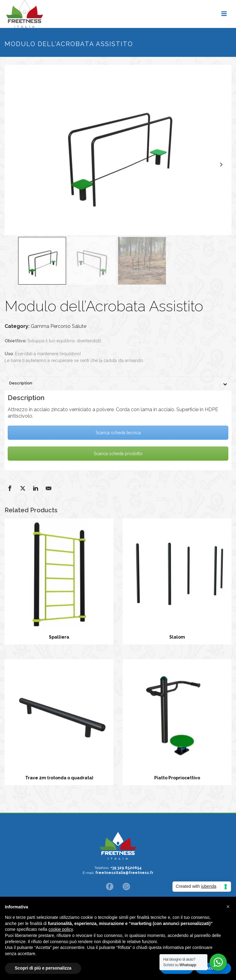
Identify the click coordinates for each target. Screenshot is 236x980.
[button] (228, 907)
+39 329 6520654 (126, 868)
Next (221, 165)
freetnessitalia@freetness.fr (124, 873)
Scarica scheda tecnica (118, 433)
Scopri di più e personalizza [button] (43, 968)
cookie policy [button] (61, 929)
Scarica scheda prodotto (118, 454)
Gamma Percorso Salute (59, 326)
